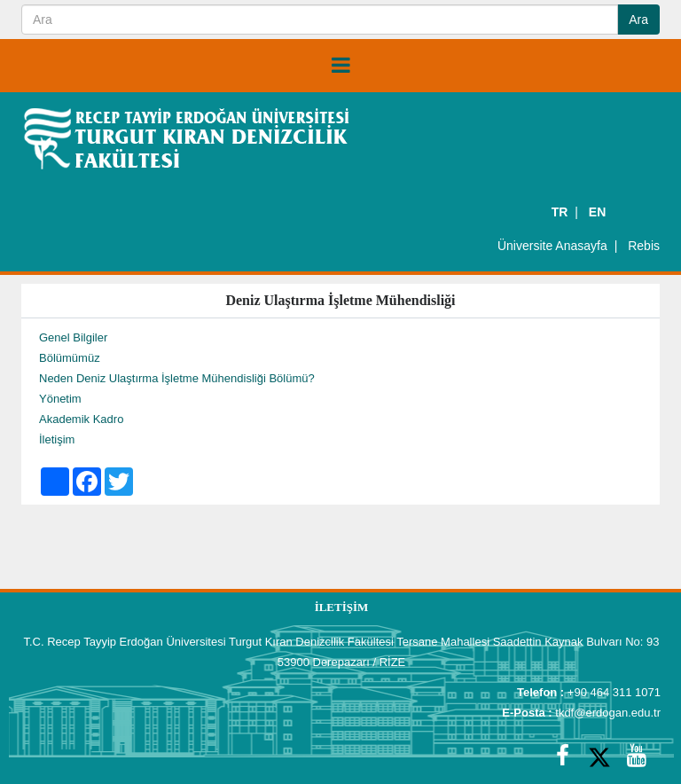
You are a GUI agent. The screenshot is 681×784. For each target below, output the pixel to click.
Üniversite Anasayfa (552, 246)
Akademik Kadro (81, 419)
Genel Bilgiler (73, 337)
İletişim (57, 439)
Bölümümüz (70, 358)
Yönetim (60, 399)
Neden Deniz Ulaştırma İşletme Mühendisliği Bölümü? (177, 378)
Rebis (644, 246)
